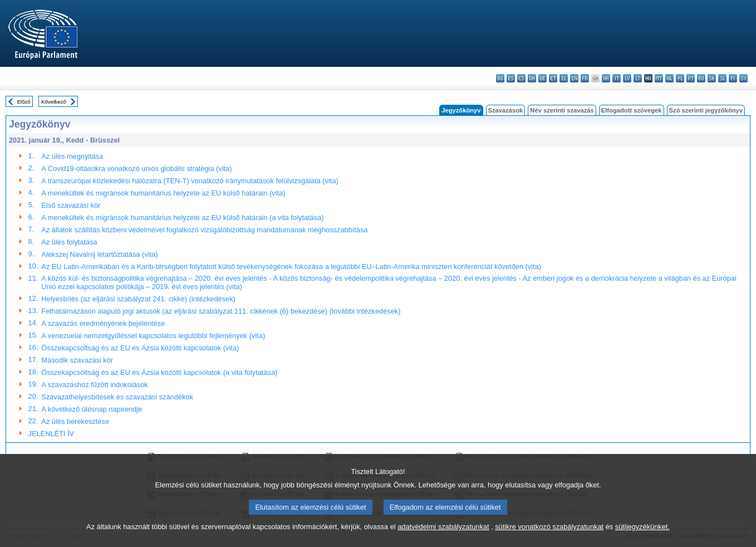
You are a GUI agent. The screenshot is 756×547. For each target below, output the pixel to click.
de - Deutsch (543, 78)
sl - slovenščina (722, 78)
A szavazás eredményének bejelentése (103, 323)
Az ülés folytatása (69, 242)
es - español (511, 78)
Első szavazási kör (71, 205)
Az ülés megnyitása (72, 156)
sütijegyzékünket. (642, 531)
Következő (54, 102)
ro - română (701, 78)
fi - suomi (733, 78)
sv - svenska (743, 78)
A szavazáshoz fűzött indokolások (94, 385)
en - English (574, 78)
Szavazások (506, 110)
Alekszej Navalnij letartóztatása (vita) (99, 254)
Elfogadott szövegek (632, 110)
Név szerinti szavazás (562, 110)
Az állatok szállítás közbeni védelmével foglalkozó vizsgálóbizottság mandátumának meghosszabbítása (204, 230)
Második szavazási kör (77, 360)
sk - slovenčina (712, 78)
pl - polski (680, 78)
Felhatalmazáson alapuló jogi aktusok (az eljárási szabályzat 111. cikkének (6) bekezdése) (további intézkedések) (221, 311)
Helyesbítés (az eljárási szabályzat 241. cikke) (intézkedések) (138, 299)
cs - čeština (521, 78)
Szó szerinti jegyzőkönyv (706, 110)
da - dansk (532, 78)
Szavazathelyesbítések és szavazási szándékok (117, 397)
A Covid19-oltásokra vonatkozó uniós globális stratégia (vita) (136, 169)
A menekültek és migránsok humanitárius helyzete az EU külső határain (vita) (163, 193)
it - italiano (617, 78)
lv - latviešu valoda (627, 78)
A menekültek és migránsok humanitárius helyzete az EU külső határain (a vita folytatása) (182, 218)
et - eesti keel (553, 78)
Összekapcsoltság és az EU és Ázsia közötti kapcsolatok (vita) (140, 348)
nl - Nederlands (669, 78)
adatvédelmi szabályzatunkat (443, 531)
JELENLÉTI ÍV (51, 434)
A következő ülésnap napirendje (92, 409)
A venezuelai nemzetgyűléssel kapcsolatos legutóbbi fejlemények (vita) (153, 336)
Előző (24, 102)
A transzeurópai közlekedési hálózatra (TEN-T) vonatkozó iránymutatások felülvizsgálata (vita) (190, 181)
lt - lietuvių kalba (638, 78)
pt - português (691, 78)
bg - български (500, 78)
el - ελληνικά (564, 78)
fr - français (585, 78)
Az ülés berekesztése (75, 421)
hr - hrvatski (606, 78)
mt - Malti (659, 78)
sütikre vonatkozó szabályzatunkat (549, 531)
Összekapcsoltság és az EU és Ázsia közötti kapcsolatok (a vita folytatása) (159, 372)
